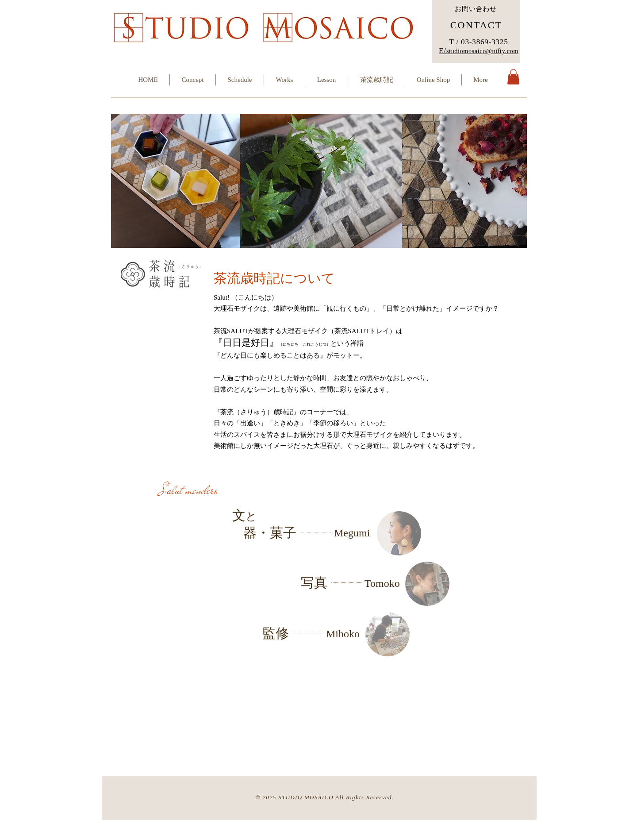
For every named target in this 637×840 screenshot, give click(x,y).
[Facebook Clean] (170, 734)
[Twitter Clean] (185, 734)
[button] (513, 77)
